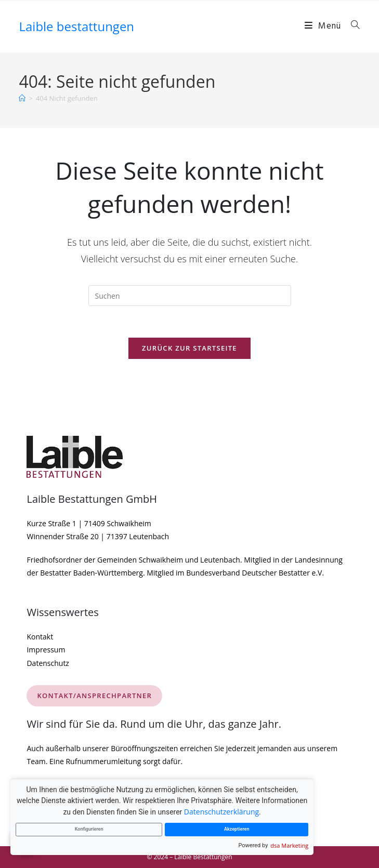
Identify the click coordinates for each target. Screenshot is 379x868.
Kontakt (40, 637)
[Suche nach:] (352, 26)
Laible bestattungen (76, 26)
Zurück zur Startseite (189, 348)
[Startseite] (22, 98)
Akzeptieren (237, 829)
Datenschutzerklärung (221, 812)
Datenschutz (48, 663)
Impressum (46, 650)
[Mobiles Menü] (324, 26)
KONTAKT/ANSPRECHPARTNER (94, 696)
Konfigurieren (89, 829)
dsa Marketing (289, 845)
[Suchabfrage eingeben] (190, 296)
